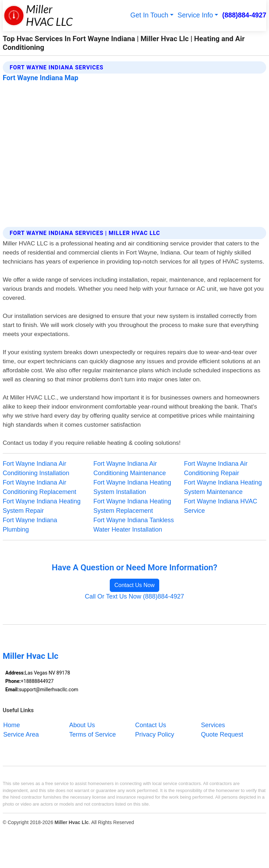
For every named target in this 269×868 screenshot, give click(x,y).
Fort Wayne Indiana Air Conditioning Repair (216, 468)
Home (11, 725)
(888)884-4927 (244, 15)
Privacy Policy (155, 734)
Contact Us (151, 725)
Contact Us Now (134, 585)
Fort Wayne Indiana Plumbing (30, 525)
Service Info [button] (195, 15)
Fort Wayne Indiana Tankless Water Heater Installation (134, 525)
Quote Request (222, 734)
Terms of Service (93, 734)
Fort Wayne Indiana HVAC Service (221, 506)
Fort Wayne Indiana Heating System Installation (132, 487)
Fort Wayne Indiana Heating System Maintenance (223, 487)
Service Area (21, 734)
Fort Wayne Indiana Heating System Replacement (132, 506)
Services (213, 725)
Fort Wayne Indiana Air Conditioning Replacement (40, 487)
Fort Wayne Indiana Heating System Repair (42, 506)
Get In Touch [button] (149, 15)
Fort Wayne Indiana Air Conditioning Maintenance (130, 468)
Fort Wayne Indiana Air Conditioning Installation (36, 468)
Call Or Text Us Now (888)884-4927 (135, 596)
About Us (82, 725)
